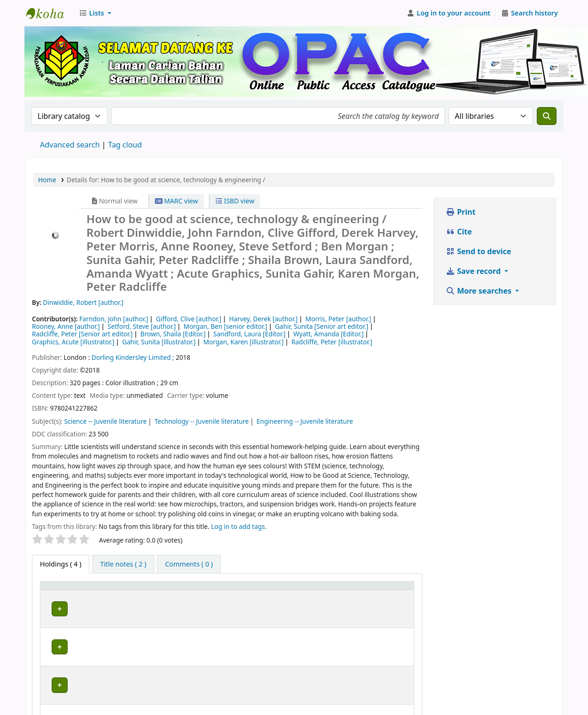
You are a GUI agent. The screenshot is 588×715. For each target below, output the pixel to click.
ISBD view (235, 201)
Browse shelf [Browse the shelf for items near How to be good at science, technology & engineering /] (335, 607)
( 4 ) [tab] (61, 564)
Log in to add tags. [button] (239, 526)
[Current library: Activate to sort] (155, 590)
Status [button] (380, 590)
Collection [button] (238, 590)
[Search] (547, 116)
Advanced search (70, 145)
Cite (459, 232)
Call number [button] (296, 590)
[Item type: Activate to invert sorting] (67, 590)
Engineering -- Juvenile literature (305, 421)
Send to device (478, 251)
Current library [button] (123, 590)
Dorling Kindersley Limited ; (133, 357)
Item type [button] (61, 590)
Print (460, 212)
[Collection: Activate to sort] (244, 590)
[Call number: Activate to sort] (318, 590)
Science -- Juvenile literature (106, 421)
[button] (95, 13)
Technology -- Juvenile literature (202, 421)
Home (47, 180)
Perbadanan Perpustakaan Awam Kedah (50, 13)
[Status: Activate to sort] (389, 590)
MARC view (177, 201)
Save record (474, 271)
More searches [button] (480, 291)
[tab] (123, 564)
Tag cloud (125, 145)
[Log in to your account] (449, 13)
